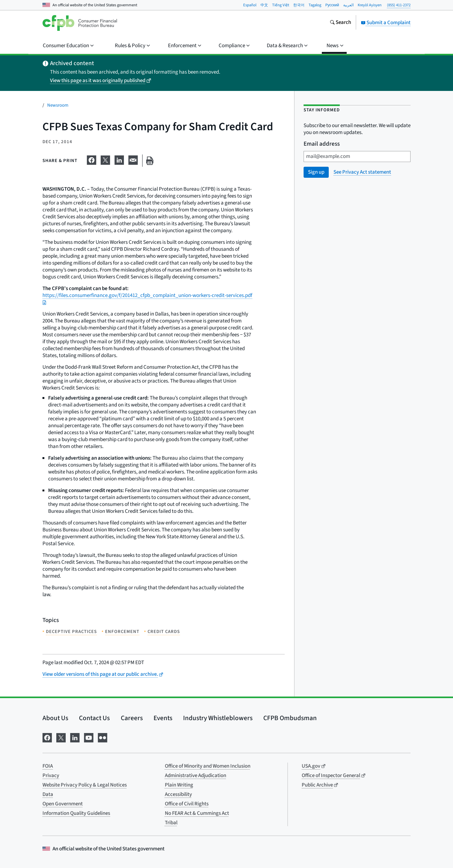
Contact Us (94, 718)
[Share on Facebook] (92, 160)
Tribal (171, 823)
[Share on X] (105, 160)
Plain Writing (179, 785)
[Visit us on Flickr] (103, 737)
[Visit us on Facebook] (47, 737)
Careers (132, 718)
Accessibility (178, 794)
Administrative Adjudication (196, 776)
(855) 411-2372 (399, 5)
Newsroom (58, 105)
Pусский (332, 5)
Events (163, 718)
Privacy (51, 776)
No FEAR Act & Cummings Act (197, 813)
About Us (55, 718)
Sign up (316, 172)
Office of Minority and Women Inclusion (208, 766)
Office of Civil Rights (187, 804)
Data (48, 794)
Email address (322, 144)
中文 (264, 5)
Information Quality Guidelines (76, 813)
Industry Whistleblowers (218, 718)
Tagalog (315, 5)
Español (250, 5)
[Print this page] (150, 161)
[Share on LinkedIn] (119, 160)
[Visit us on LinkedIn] (75, 737)
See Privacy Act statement (362, 172)
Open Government (63, 804)
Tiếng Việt (281, 5)
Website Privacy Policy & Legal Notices (85, 785)
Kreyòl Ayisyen (370, 5)
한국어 (299, 5)
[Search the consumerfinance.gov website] (340, 23)
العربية (348, 5)
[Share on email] (133, 160)
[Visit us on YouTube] (89, 737)
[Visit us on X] (61, 737)
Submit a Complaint (386, 23)
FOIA (48, 766)
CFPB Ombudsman (290, 718)
